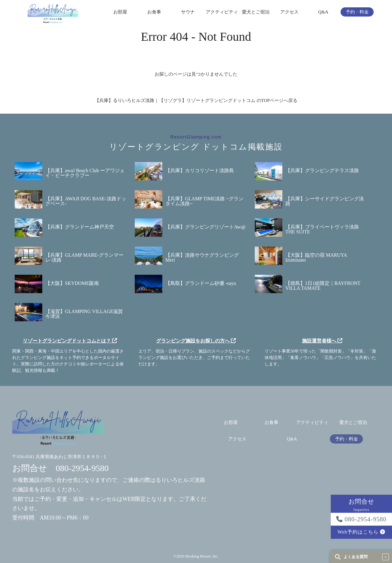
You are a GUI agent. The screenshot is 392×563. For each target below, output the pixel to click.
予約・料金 (357, 12)
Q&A (323, 12)
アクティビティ (222, 12)
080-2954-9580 (361, 519)
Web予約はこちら (361, 532)
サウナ (188, 12)
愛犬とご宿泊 (256, 12)
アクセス (289, 12)
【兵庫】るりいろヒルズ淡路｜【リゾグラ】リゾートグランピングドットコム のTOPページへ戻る (196, 100)
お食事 (154, 12)
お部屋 (120, 12)
